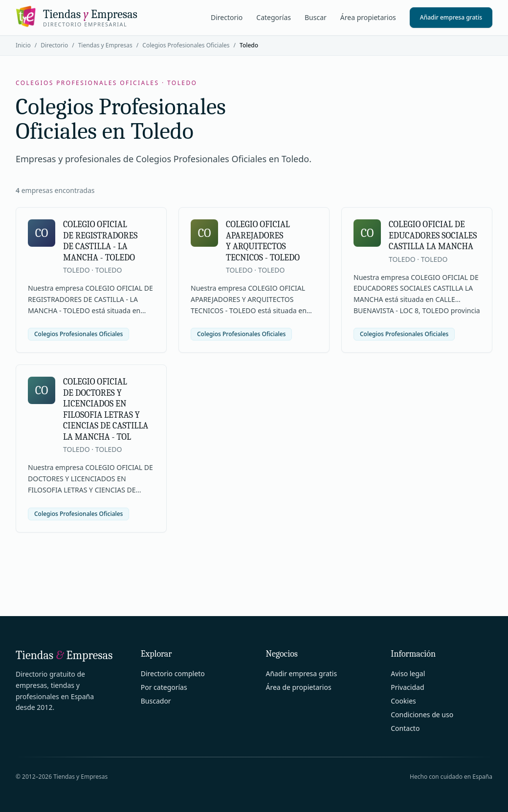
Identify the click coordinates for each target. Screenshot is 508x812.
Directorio (227, 17)
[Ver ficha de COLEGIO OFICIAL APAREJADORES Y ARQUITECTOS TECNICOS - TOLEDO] (254, 280)
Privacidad (407, 687)
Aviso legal (408, 673)
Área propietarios (368, 17)
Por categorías (164, 687)
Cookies (403, 701)
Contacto (405, 728)
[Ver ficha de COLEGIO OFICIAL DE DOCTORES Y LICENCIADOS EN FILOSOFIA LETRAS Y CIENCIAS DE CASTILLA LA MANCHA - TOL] (91, 448)
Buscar (316, 17)
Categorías (274, 17)
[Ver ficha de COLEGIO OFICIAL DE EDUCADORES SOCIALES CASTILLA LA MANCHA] (417, 280)
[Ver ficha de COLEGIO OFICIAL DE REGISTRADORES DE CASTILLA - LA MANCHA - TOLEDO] (91, 280)
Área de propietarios (299, 687)
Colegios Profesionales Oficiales (186, 45)
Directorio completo (173, 673)
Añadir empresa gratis (451, 17)
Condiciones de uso (422, 715)
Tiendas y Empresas (105, 45)
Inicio (23, 45)
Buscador (156, 701)
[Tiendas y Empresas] (77, 18)
